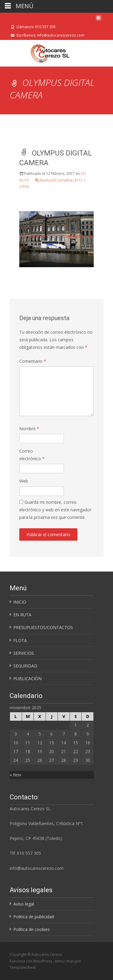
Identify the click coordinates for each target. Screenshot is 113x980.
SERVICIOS (24, 653)
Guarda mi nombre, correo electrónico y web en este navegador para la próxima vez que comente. (55, 510)
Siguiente (79, 236)
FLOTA (20, 640)
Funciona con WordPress (31, 961)
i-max (70, 961)
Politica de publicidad (34, 917)
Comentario (33, 361)
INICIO (20, 602)
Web (24, 481)
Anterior (33, 236)
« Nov (15, 775)
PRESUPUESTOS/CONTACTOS (43, 627)
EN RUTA (22, 615)
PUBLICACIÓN (27, 678)
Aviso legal (24, 904)
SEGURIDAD (25, 666)
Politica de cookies (31, 929)
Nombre (29, 429)
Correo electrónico (32, 455)
